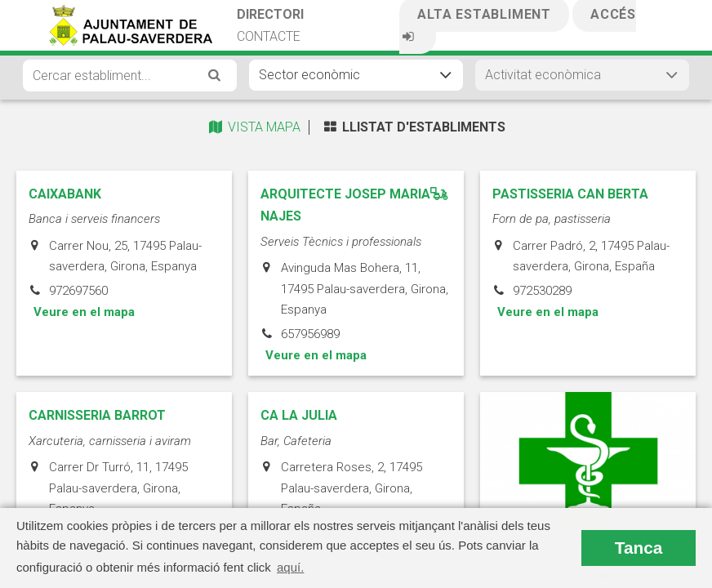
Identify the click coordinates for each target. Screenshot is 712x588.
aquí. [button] (290, 567)
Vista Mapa (254, 127)
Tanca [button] (639, 548)
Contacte (269, 36)
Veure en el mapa (84, 449)
